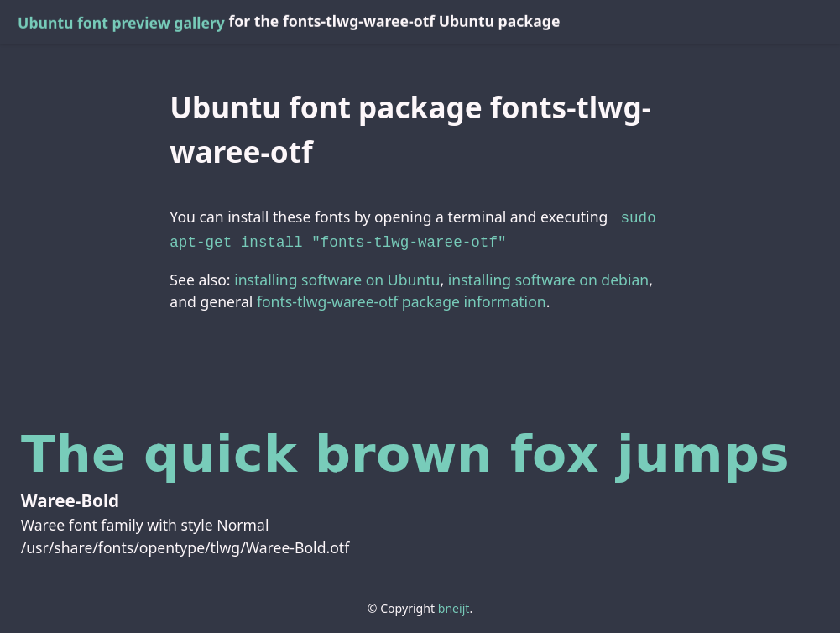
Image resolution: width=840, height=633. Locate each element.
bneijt (454, 605)
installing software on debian (548, 276)
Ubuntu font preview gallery (121, 23)
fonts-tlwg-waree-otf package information (402, 298)
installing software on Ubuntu (337, 276)
